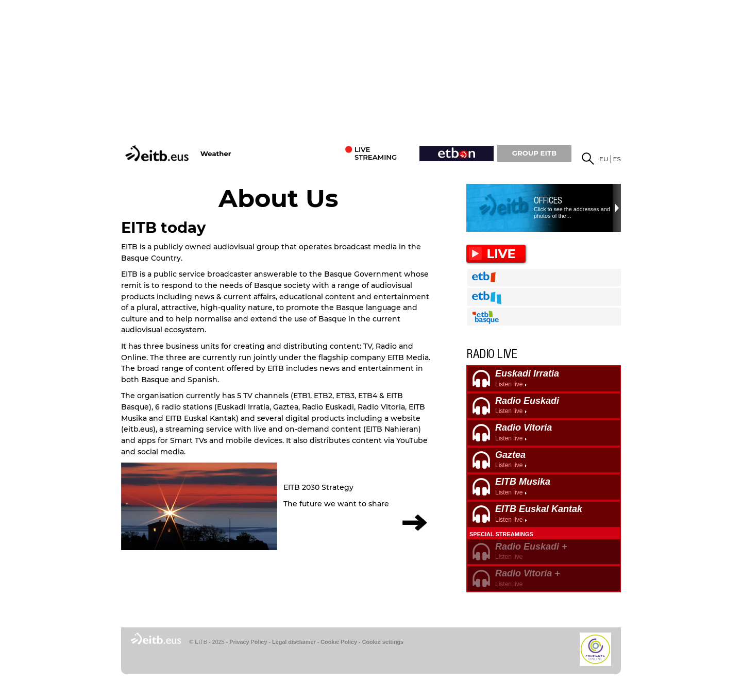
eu (604, 159)
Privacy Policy (248, 642)
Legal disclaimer (294, 642)
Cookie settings (383, 642)
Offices (548, 200)
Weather (216, 154)
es (617, 159)
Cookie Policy (339, 642)
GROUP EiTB (534, 153)
